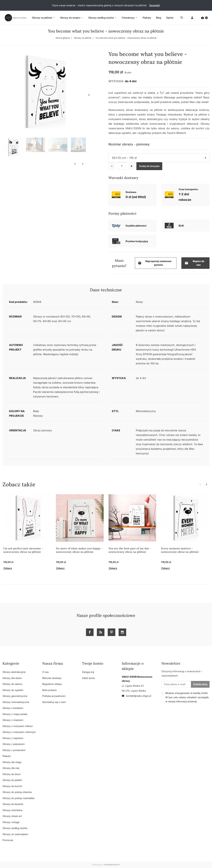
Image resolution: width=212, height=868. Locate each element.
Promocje (8, 840)
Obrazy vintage (11, 822)
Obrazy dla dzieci (12, 678)
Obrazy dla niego (12, 762)
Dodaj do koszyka (149, 166)
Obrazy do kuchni (12, 786)
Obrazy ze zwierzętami (15, 834)
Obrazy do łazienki (13, 804)
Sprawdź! (155, 5)
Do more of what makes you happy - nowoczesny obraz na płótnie (79, 550)
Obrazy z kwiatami (13, 708)
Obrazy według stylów (15, 828)
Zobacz (8, 568)
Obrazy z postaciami (14, 750)
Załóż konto (89, 678)
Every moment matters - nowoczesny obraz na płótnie (180, 550)
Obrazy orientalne (12, 810)
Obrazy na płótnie (83, 38)
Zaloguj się (88, 672)
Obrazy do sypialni (13, 690)
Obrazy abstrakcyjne (14, 672)
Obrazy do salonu (12, 684)
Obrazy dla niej (11, 768)
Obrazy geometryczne (15, 696)
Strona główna (63, 38)
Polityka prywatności (54, 696)
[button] (204, 18)
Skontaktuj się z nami (54, 702)
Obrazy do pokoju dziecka (17, 792)
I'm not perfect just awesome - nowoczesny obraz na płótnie (23, 550)
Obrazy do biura (11, 774)
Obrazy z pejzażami (14, 744)
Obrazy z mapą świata (15, 714)
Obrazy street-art (12, 816)
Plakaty (7, 756)
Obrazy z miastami (13, 720)
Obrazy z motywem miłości (18, 726)
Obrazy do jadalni (12, 780)
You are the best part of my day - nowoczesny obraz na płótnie (130, 550)
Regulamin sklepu (52, 684)
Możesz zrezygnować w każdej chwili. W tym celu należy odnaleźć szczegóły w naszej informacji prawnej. (187, 697)
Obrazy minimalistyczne (16, 702)
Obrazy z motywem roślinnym (19, 732)
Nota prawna (49, 690)
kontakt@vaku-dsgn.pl (136, 696)
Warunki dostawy (52, 678)
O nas (45, 672)
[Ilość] (122, 166)
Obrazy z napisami (13, 738)
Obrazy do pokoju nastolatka (18, 798)
